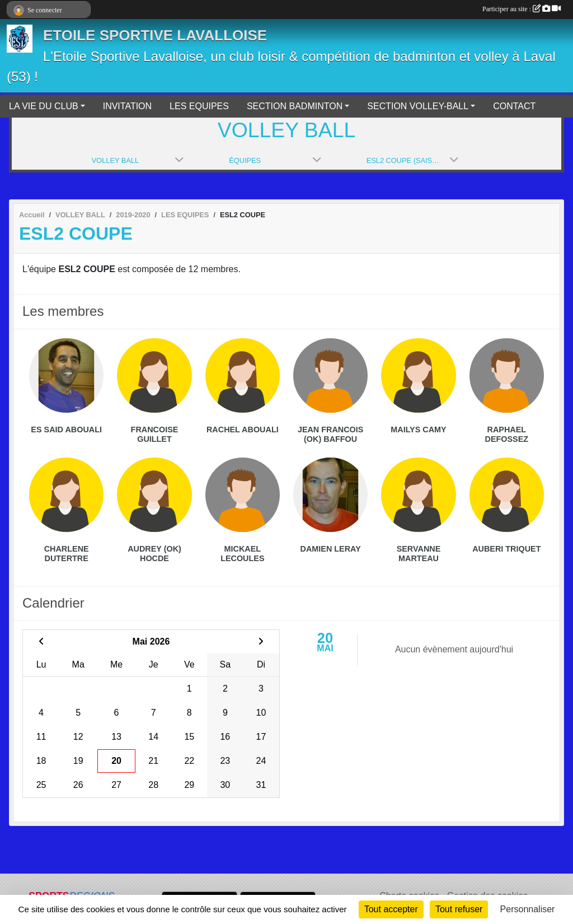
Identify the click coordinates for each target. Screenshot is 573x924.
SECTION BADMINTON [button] (295, 106)
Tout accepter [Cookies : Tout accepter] (391, 909)
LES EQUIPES (199, 106)
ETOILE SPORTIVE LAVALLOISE (155, 35)
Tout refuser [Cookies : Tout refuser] (459, 909)
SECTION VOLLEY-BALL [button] (418, 106)
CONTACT (514, 106)
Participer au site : (522, 9)
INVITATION (127, 106)
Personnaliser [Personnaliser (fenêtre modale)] (528, 909)
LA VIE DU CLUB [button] (44, 106)
